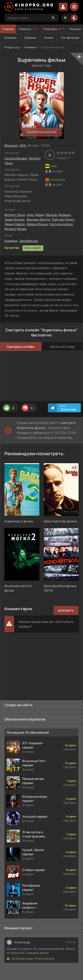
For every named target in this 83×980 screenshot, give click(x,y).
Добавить (66, 611)
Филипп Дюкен (15, 229)
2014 (23, 145)
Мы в (68, 408)
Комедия (31, 47)
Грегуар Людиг (63, 219)
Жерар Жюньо (37, 224)
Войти (63, 7)
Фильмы (75, 29)
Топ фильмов (70, 38)
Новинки (28, 29)
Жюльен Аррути (38, 219)
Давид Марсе (15, 224)
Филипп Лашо (15, 215)
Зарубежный (29, 241)
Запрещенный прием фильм (31, 959)
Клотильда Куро (61, 224)
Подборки (54, 29)
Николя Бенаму (16, 158)
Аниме (49, 38)
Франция (11, 145)
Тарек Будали (14, 219)
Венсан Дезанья (58, 215)
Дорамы (30, 38)
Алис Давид (36, 215)
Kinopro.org (12, 47)
